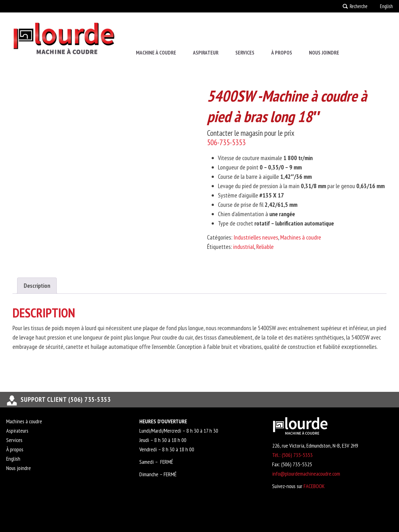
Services (245, 53)
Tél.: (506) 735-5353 (292, 455)
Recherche (359, 6)
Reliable (265, 247)
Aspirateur (206, 53)
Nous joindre (324, 53)
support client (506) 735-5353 (66, 399)
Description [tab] (37, 286)
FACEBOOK (314, 486)
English (386, 6)
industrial (244, 247)
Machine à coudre (156, 53)
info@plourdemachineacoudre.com (306, 474)
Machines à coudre (301, 237)
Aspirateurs (17, 431)
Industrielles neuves (256, 237)
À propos (282, 53)
